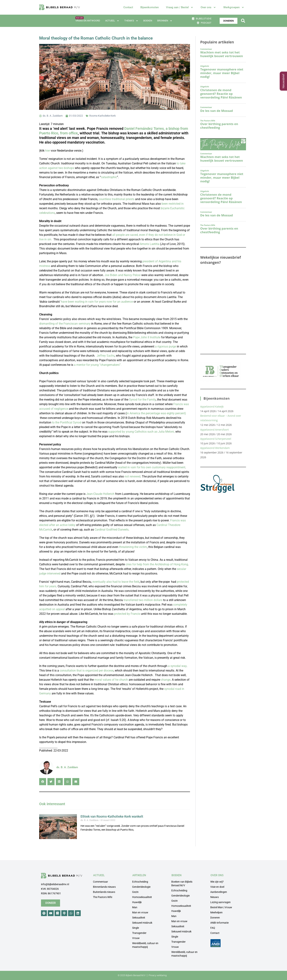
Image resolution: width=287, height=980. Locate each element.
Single (136, 928)
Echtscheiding (140, 882)
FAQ (213, 928)
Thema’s (131, 21)
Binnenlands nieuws (104, 887)
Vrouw (136, 938)
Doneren (215, 918)
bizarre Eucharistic (173, 208)
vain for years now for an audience (110, 302)
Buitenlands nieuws (104, 892)
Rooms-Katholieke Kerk (102, 116)
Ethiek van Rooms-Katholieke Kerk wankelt (112, 816)
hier (48, 151)
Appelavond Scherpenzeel (216, 439)
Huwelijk (137, 902)
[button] (243, 21)
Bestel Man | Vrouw (221, 907)
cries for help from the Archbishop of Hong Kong (157, 564)
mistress (45, 266)
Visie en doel (217, 887)
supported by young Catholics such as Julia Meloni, (141, 432)
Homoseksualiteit (142, 897)
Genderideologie (141, 887)
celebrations (47, 213)
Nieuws (215, 897)
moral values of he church (112, 680)
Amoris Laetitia (150, 244)
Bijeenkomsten (150, 7)
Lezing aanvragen (220, 902)
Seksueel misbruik (142, 923)
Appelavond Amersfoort (215, 430)
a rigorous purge (166, 346)
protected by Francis (127, 614)
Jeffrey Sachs (106, 356)
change (165, 680)
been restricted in (173, 204)
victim (143, 547)
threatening (126, 547)
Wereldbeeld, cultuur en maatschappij (145, 945)
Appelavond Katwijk (212, 407)
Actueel (112, 21)
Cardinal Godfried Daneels (112, 530)
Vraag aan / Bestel (180, 7)
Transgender (139, 933)
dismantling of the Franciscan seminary (65, 324)
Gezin (135, 892)
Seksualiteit (139, 918)
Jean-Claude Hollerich (100, 494)
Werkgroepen (234, 7)
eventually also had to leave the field (116, 582)
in (86, 302)
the (57, 422)
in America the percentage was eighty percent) (156, 413)
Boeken (148, 21)
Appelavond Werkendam (215, 448)
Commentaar (100, 882)
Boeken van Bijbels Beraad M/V (182, 884)
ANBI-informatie (219, 923)
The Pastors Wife (103, 897)
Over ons (208, 7)
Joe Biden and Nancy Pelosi (123, 275)
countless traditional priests (117, 199)
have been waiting (73, 302)
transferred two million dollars (143, 600)
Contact (128, 7)
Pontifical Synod (70, 422)
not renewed (133, 476)
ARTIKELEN (139, 875)
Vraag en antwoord (88, 21)
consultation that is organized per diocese (87, 671)
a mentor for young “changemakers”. (98, 365)
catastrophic (109, 177)
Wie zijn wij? (217, 882)
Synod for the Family (142, 400)
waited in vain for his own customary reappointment (152, 467)
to (54, 422)
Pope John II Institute (147, 337)
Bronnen (165, 21)
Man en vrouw (140, 912)
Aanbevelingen (219, 892)
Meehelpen (216, 912)
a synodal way (177, 666)
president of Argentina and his (162, 261)
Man (135, 907)
